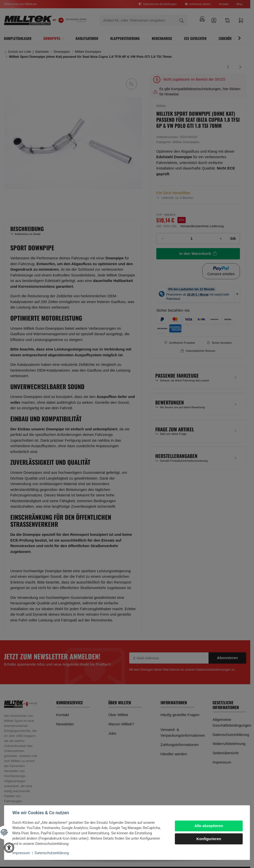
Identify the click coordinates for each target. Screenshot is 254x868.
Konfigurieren (209, 839)
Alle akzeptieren (209, 826)
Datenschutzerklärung (52, 853)
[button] (9, 848)
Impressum (21, 853)
